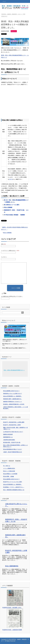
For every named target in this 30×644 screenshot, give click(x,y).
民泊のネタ (14, 31)
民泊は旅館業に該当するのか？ (11, 391)
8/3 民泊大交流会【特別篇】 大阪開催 (14, 215)
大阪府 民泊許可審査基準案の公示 (13, 452)
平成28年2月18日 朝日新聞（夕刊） (12, 608)
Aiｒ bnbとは (7, 466)
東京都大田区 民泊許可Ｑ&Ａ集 (12, 442)
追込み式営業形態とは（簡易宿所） (13, 396)
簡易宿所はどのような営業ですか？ (13, 394)
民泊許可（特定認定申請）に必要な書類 (14, 422)
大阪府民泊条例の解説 (9, 440)
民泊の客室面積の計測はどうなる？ (13, 449)
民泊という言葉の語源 (9, 471)
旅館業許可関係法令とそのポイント (13, 402)
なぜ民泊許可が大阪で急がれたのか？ (13, 432)
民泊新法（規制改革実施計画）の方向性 (14, 404)
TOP (13, 14)
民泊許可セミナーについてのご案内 (13, 482)
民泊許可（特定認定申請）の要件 (12, 425)
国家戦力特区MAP (8, 434)
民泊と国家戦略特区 (12, 566)
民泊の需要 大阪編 (8, 476)
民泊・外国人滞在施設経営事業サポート (14, 370)
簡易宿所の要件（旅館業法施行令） (13, 399)
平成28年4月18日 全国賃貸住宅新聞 (12, 630)
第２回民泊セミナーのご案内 (12, 205)
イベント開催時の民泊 (9, 468)
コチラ (11, 179)
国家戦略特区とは (8, 437)
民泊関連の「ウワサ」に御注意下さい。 (14, 487)
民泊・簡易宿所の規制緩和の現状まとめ (14, 490)
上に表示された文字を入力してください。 (12, 296)
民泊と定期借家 (8, 207)
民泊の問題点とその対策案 (10, 474)
